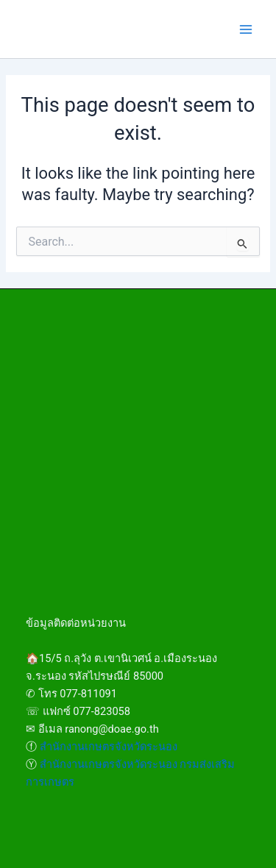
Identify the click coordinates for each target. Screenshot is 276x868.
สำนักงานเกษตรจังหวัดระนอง (109, 747)
